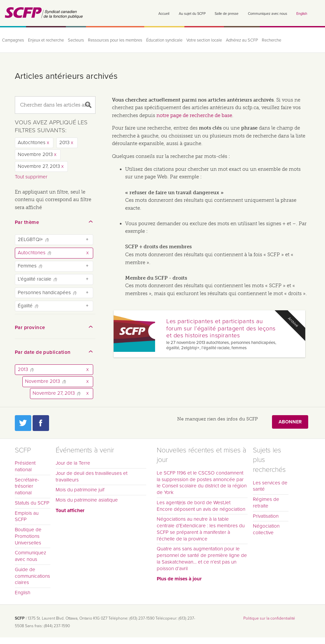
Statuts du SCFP (32, 503)
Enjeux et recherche (46, 40)
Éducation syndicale (164, 40)
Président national (25, 466)
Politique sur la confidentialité (269, 618)
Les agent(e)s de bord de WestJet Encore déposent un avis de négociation (201, 506)
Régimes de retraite (266, 503)
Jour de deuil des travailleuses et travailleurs (92, 476)
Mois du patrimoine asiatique (87, 500)
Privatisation (266, 516)
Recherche (271, 40)
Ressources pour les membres (115, 40)
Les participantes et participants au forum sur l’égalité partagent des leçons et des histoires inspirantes (221, 328)
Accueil (164, 14)
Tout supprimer (31, 177)
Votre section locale (204, 40)
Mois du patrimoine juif (80, 490)
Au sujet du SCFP (192, 14)
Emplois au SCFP (27, 516)
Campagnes (13, 40)
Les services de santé (270, 486)
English (302, 14)
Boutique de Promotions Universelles (28, 536)
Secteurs (76, 40)
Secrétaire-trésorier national (27, 486)
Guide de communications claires (32, 576)
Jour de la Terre (73, 463)
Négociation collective (266, 529)
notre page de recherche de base (194, 115)
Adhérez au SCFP (242, 40)
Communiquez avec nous (268, 14)
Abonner (290, 422)
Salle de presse (227, 14)
